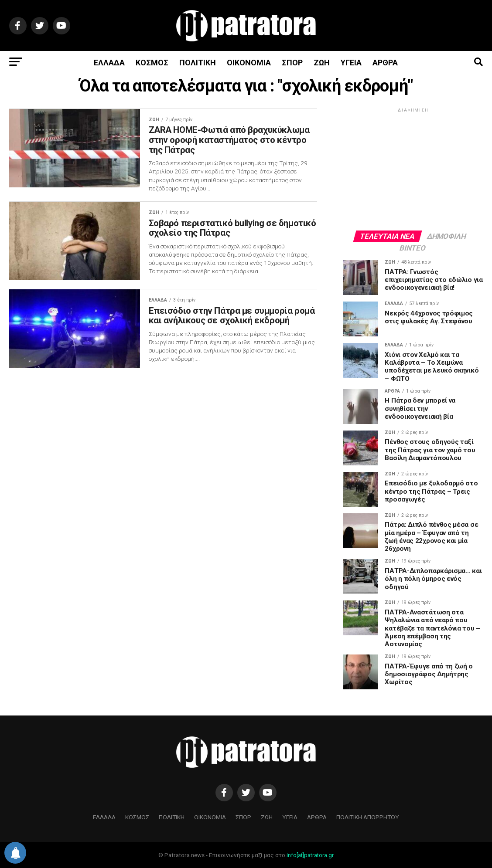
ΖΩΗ (322, 63)
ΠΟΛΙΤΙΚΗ (198, 63)
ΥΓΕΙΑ (351, 63)
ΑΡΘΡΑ (385, 63)
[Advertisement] (413, 169)
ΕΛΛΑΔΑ (109, 63)
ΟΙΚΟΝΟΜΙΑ (249, 63)
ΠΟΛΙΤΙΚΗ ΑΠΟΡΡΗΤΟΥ (368, 817)
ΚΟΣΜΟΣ (152, 63)
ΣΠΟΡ (292, 63)
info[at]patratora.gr (310, 855)
